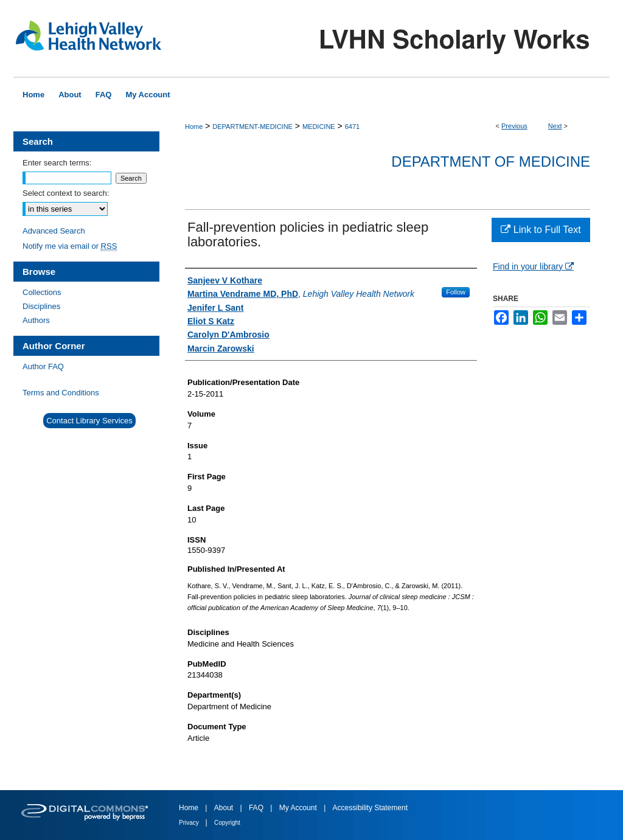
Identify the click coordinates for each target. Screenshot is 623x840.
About (225, 808)
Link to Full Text (541, 230)
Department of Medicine (491, 161)
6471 (352, 127)
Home (194, 127)
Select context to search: (66, 193)
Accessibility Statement (370, 808)
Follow (456, 292)
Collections (42, 292)
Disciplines (41, 306)
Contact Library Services (89, 421)
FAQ (257, 808)
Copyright (227, 823)
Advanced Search (54, 231)
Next (555, 126)
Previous (514, 126)
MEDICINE (319, 127)
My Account (299, 808)
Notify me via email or (70, 246)
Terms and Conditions (61, 393)
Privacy (190, 823)
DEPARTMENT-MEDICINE (252, 127)
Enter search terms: (57, 163)
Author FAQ (43, 366)
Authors (36, 320)
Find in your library (533, 266)
